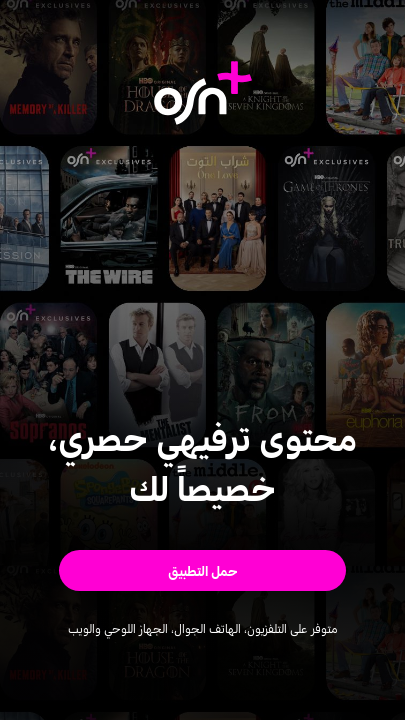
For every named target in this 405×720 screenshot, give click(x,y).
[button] (202, 570)
